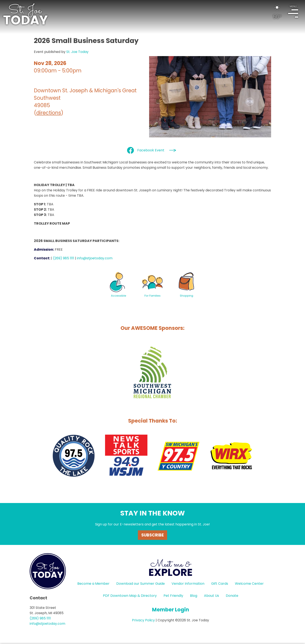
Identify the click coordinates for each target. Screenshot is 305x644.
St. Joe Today (77, 52)
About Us (211, 596)
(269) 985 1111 (64, 258)
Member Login (171, 610)
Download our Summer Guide (141, 584)
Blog (194, 596)
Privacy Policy (143, 620)
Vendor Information (188, 584)
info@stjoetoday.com (95, 258)
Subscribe (152, 535)
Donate (232, 596)
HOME (25, 14)
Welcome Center (249, 584)
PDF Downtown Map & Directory (130, 596)
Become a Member (93, 584)
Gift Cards (220, 584)
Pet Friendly (173, 596)
